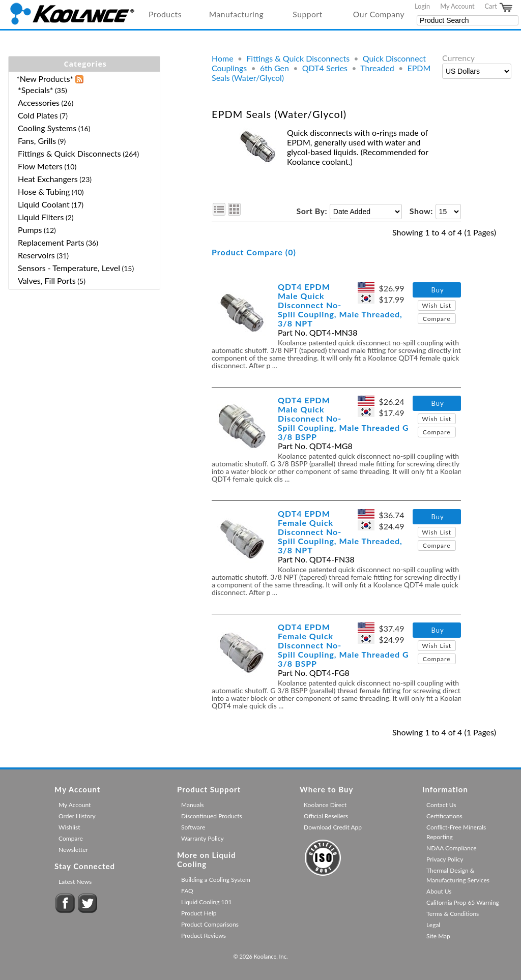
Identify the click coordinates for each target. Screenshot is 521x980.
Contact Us (441, 805)
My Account (457, 6)
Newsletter (73, 850)
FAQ (187, 891)
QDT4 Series (325, 68)
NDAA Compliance (452, 848)
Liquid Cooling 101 (206, 902)
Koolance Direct (325, 805)
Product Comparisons (210, 924)
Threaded (377, 68)
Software (193, 827)
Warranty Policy (202, 838)
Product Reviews (204, 936)
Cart (499, 8)
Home (223, 58)
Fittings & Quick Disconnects (298, 58)
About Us (439, 891)
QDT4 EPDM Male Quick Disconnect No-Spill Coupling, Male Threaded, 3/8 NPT (340, 305)
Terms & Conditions (453, 914)
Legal (433, 925)
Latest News (75, 882)
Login (422, 6)
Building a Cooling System (216, 880)
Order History (77, 816)
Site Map (438, 936)
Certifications (444, 816)
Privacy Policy (445, 859)
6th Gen (274, 68)
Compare (437, 319)
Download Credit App (333, 827)
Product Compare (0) (254, 252)
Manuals (192, 805)
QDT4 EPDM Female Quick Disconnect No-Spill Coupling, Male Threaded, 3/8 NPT (340, 532)
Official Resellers (326, 816)
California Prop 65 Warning (463, 902)
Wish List (437, 305)
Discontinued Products (212, 816)
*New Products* (45, 79)
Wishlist (69, 827)
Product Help (199, 913)
